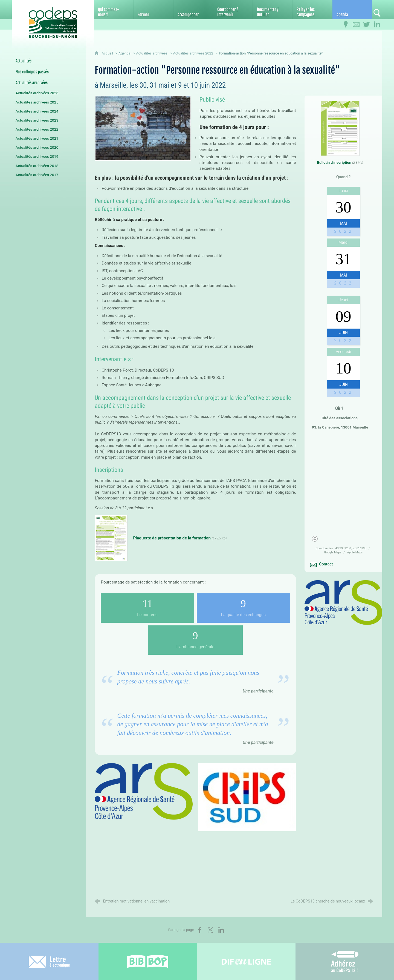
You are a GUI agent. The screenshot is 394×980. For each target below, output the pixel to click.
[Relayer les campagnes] (312, 10)
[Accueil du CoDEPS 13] (53, 20)
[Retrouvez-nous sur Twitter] (367, 25)
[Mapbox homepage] (315, 539)
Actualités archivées (152, 53)
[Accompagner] (193, 10)
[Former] (153, 10)
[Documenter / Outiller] (273, 10)
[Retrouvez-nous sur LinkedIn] (377, 25)
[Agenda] (352, 10)
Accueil (108, 53)
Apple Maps (355, 552)
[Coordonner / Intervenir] (233, 10)
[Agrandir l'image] (143, 128)
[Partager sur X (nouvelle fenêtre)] (210, 930)
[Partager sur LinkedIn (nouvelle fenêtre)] (221, 930)
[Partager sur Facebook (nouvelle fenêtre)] (200, 930)
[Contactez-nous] (356, 25)
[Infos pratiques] (346, 25)
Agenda (124, 53)
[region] (343, 489)
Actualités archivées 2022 (193, 53)
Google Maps (333, 552)
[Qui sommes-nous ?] (114, 10)
